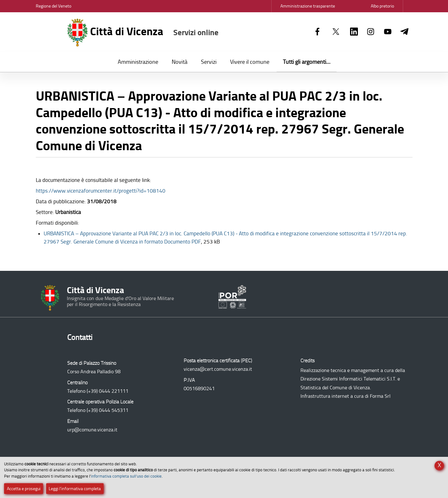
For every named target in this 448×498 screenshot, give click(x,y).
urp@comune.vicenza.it (92, 430)
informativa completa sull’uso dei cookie (126, 476)
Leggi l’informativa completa (75, 489)
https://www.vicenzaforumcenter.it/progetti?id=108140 (101, 191)
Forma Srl (380, 396)
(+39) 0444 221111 (108, 391)
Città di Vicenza (143, 33)
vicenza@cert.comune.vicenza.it (218, 369)
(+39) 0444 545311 (108, 410)
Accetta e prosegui (24, 489)
